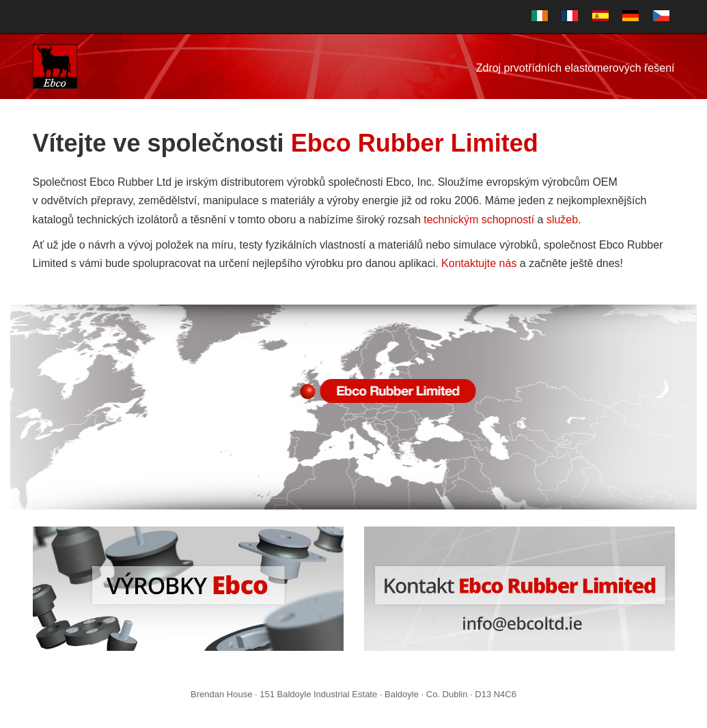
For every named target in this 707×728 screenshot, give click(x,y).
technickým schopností (479, 220)
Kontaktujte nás (479, 263)
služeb (562, 220)
